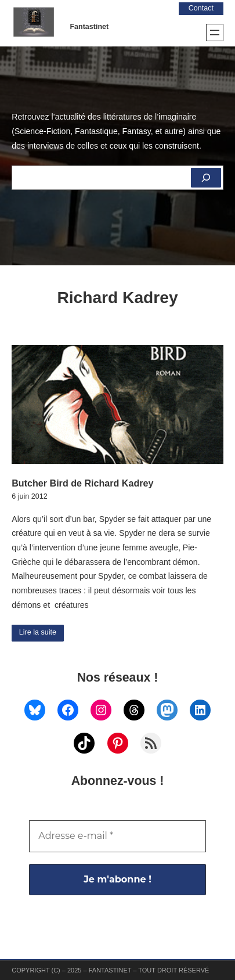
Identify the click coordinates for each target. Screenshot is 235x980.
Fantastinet (89, 27)
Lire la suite (38, 632)
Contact (201, 8)
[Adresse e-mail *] (117, 836)
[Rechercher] (206, 178)
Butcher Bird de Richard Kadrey (82, 483)
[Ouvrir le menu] (215, 33)
